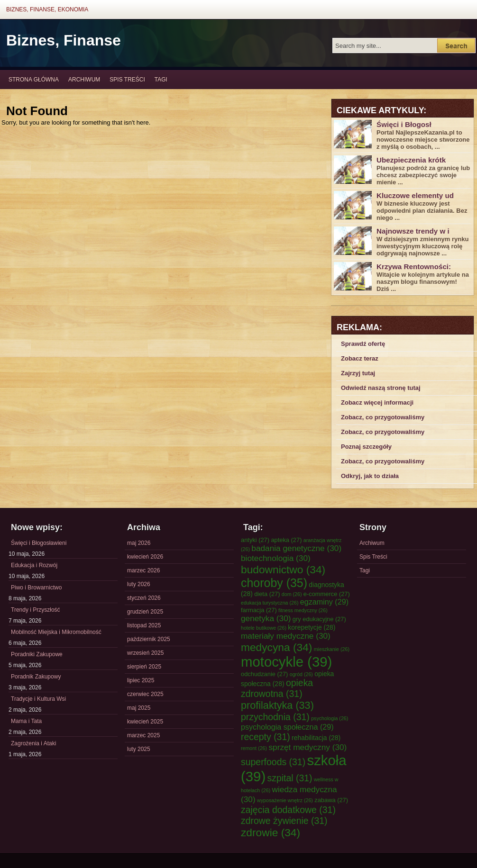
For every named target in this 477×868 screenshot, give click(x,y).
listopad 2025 (144, 625)
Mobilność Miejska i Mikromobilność (56, 632)
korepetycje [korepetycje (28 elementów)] (312, 627)
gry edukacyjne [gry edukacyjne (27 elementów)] (319, 619)
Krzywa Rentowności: (414, 267)
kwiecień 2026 (145, 557)
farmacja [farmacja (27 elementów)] (259, 610)
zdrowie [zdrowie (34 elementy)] (271, 832)
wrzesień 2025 (145, 653)
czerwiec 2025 (145, 694)
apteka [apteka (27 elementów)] (286, 540)
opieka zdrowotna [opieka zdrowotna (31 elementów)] (277, 688)
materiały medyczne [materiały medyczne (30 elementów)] (286, 636)
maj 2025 (139, 708)
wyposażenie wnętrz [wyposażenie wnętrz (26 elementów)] (285, 800)
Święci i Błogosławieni (39, 543)
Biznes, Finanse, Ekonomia (47, 9)
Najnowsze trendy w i (413, 231)
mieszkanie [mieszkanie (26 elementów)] (332, 649)
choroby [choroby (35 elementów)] (274, 583)
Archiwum (84, 80)
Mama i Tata (26, 721)
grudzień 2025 (145, 612)
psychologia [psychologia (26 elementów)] (330, 718)
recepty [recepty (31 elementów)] (266, 737)
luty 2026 (139, 584)
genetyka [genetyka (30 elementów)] (266, 618)
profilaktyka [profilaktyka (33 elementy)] (277, 705)
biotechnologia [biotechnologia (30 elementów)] (276, 558)
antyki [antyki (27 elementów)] (255, 540)
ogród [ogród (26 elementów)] (301, 674)
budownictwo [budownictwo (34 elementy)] (283, 570)
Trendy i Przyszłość (36, 610)
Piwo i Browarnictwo (36, 588)
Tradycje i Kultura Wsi (38, 699)
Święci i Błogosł (404, 124)
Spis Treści (127, 80)
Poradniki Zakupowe (37, 654)
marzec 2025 (143, 735)
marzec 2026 (143, 570)
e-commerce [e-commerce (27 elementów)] (327, 594)
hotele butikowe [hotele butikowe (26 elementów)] (264, 628)
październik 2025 (149, 639)
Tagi (161, 80)
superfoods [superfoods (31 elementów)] (273, 762)
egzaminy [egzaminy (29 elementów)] (324, 602)
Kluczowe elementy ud (415, 195)
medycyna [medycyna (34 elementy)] (276, 647)
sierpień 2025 (144, 667)
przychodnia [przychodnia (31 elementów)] (275, 717)
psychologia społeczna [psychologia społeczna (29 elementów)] (287, 727)
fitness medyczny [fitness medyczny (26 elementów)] (303, 610)
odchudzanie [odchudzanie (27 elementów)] (264, 674)
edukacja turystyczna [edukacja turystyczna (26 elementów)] (270, 603)
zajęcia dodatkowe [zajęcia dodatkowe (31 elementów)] (288, 810)
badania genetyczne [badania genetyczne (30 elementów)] (296, 548)
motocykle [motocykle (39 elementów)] (286, 662)
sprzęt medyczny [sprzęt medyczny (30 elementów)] (307, 747)
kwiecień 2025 (145, 722)
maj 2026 (139, 543)
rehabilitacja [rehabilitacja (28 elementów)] (316, 738)
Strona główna (34, 80)
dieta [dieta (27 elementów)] (267, 594)
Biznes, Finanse (64, 40)
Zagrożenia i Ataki (33, 743)
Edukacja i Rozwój (34, 565)
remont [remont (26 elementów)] (254, 748)
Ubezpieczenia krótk (411, 160)
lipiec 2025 (141, 680)
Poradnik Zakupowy (36, 677)
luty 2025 (139, 749)
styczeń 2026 (144, 598)
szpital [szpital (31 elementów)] (290, 778)
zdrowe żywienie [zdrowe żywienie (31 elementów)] (284, 821)
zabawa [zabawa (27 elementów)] (331, 800)
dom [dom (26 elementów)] (292, 594)
